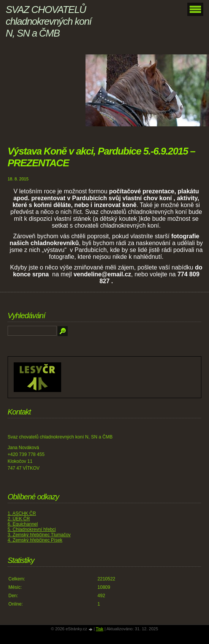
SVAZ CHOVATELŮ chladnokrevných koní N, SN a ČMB (48, 21)
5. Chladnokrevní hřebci (32, 529)
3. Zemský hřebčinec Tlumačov (39, 535)
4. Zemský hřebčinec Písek (35, 540)
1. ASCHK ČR (22, 513)
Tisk (100, 629)
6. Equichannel (23, 524)
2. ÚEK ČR (19, 519)
